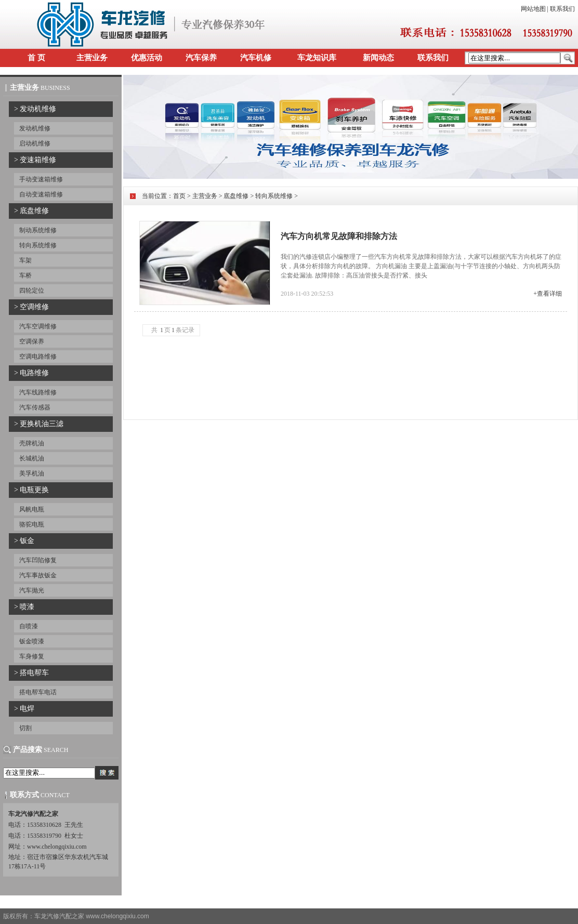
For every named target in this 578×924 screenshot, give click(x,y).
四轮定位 (32, 291)
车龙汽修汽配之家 (59, 916)
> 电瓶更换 (31, 490)
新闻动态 (378, 58)
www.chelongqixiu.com (117, 916)
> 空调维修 (31, 307)
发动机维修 (35, 128)
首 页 (36, 58)
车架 (25, 260)
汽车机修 (256, 58)
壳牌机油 (32, 443)
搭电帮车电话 (38, 692)
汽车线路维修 (38, 392)
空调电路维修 (38, 357)
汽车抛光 (32, 590)
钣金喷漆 (32, 641)
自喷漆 (29, 626)
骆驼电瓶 (32, 524)
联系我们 (562, 9)
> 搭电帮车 (31, 673)
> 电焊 (24, 709)
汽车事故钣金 (38, 575)
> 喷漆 (24, 607)
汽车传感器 (35, 407)
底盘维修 (236, 196)
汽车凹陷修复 (38, 560)
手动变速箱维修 (41, 179)
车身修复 (32, 656)
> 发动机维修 (35, 109)
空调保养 (32, 341)
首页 (179, 196)
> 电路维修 (31, 373)
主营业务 (92, 58)
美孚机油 (32, 473)
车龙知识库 (317, 58)
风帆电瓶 (32, 509)
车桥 (25, 275)
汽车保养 (201, 58)
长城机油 (32, 458)
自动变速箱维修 (41, 194)
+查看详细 (548, 294)
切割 (25, 728)
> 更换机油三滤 (39, 424)
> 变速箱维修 (35, 160)
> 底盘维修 (31, 211)
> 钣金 (24, 541)
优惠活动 (147, 58)
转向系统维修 (38, 245)
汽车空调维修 (38, 326)
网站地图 (533, 9)
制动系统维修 (38, 230)
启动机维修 (35, 143)
